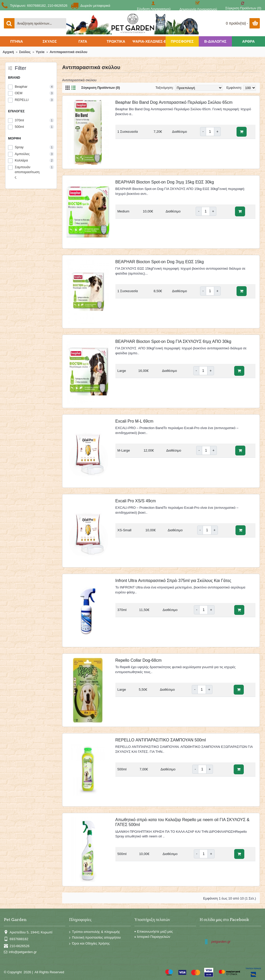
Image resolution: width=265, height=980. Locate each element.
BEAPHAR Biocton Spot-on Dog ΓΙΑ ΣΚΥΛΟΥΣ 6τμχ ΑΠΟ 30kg (173, 341)
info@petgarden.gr (20, 952)
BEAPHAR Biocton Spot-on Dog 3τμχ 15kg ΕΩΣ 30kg (165, 182)
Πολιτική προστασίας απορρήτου (95, 938)
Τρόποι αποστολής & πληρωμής (95, 932)
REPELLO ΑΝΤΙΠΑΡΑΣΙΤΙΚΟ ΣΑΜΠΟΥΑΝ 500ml (161, 740)
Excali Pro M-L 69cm (134, 421)
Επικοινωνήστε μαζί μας (154, 931)
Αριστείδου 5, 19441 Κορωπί (28, 932)
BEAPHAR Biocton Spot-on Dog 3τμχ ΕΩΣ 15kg (160, 262)
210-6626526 (17, 946)
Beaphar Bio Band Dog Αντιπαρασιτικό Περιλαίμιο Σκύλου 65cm (174, 102)
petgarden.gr (221, 942)
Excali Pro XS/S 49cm (136, 501)
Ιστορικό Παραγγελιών (152, 937)
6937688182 (16, 939)
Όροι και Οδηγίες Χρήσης (89, 944)
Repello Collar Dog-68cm (139, 660)
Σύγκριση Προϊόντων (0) (101, 88)
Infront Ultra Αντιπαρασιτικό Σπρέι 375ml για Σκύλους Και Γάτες (173, 581)
